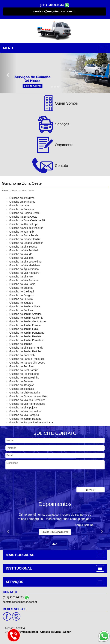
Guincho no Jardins (21, 344)
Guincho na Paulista (21, 310)
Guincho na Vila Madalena (25, 265)
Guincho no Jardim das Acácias (28, 321)
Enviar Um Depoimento (55, 532)
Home (5, 191)
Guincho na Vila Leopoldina (25, 262)
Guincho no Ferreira (21, 299)
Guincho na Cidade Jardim (25, 239)
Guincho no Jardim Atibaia (25, 306)
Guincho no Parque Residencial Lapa (31, 422)
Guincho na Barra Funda (24, 235)
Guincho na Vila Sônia (22, 284)
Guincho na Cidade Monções (26, 243)
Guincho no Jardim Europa (25, 325)
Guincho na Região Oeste (24, 213)
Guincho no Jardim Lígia (24, 329)
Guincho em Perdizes (22, 198)
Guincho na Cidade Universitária (28, 396)
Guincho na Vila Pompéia (24, 415)
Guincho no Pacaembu (23, 355)
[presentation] (28, 479)
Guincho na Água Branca (24, 269)
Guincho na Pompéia (22, 209)
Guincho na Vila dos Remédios (27, 400)
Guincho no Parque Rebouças (27, 359)
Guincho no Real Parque (24, 370)
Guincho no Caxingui (22, 292)
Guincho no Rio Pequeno (24, 374)
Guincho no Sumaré (21, 381)
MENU (8, 48)
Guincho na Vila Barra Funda (26, 348)
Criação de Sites (51, 632)
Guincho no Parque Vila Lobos (27, 363)
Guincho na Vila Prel (21, 277)
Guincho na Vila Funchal (24, 250)
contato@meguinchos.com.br (54, 11)
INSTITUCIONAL (19, 568)
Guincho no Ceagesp (22, 295)
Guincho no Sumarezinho (24, 378)
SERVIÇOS (15, 582)
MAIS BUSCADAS (20, 555)
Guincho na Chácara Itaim (25, 393)
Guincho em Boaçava (22, 385)
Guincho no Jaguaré (21, 303)
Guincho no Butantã (21, 288)
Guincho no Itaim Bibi (22, 232)
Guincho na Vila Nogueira (24, 273)
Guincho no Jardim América (25, 314)
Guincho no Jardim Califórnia (26, 318)
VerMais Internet (28, 632)
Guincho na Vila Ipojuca (23, 408)
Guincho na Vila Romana (24, 280)
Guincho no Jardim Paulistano (27, 340)
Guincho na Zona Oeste (23, 217)
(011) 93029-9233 (52, 5)
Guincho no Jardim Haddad (25, 419)
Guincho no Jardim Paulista (25, 336)
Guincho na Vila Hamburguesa (27, 404)
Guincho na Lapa (19, 205)
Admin (67, 632)
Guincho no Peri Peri (21, 366)
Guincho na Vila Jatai (22, 258)
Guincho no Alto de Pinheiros (26, 228)
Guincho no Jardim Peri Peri (26, 351)
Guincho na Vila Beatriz (23, 247)
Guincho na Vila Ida (21, 254)
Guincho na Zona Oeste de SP (27, 220)
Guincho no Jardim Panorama (27, 333)
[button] (8, 73)
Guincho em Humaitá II (23, 389)
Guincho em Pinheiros (22, 202)
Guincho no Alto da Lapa (24, 224)
